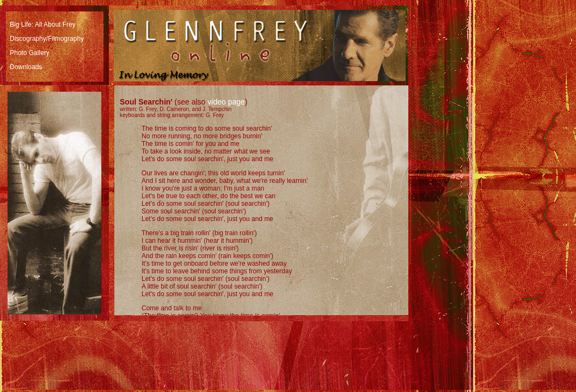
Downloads (26, 67)
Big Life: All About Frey (43, 24)
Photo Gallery (30, 53)
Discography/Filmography (47, 39)
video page (226, 102)
